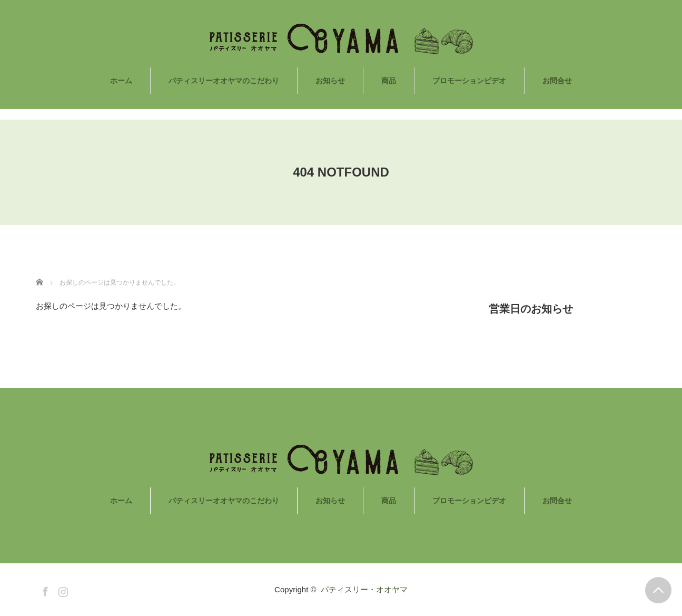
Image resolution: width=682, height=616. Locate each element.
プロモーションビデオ (469, 81)
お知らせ (330, 81)
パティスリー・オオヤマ (364, 589)
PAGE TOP (658, 590)
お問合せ (557, 81)
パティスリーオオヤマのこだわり (224, 81)
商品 (389, 81)
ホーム (121, 81)
